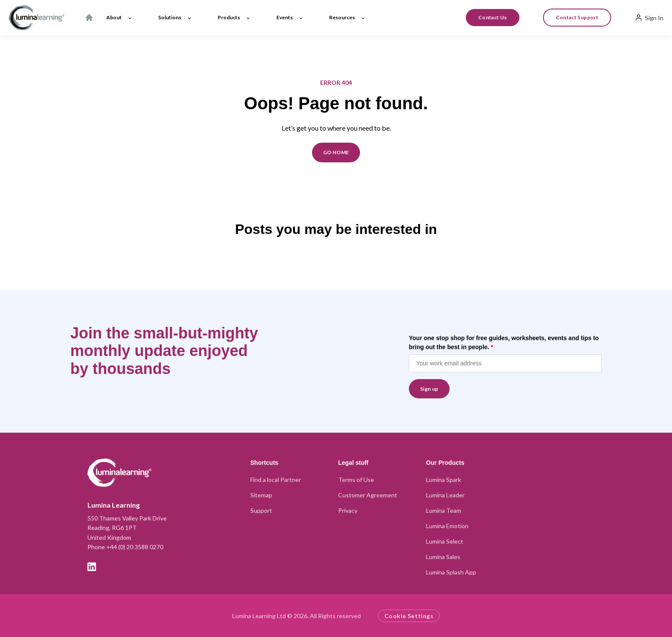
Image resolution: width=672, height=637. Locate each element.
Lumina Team (444, 510)
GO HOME (336, 152)
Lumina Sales (443, 557)
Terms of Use (356, 480)
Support (261, 510)
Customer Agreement (368, 495)
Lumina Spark (444, 480)
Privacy (348, 510)
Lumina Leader (445, 495)
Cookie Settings (409, 616)
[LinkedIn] (92, 567)
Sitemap (261, 495)
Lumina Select (445, 541)
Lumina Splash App (451, 572)
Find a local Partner (276, 480)
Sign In (649, 18)
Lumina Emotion (447, 526)
